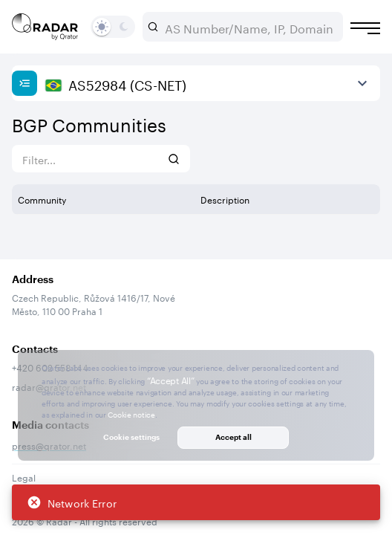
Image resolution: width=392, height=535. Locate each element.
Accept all (233, 437)
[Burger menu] (365, 28)
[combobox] (249, 27)
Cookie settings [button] (131, 437)
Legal (24, 477)
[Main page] (45, 27)
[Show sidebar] (24, 83)
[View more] (362, 83)
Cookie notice (131, 414)
